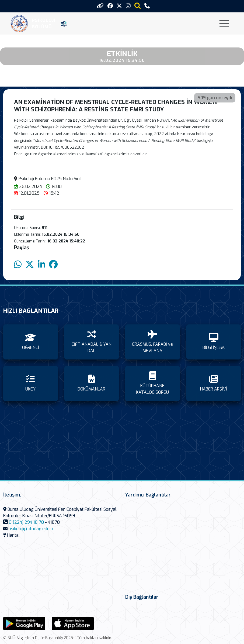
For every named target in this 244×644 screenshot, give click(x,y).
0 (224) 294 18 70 (26, 522)
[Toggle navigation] (224, 24)
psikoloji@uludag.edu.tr (31, 529)
